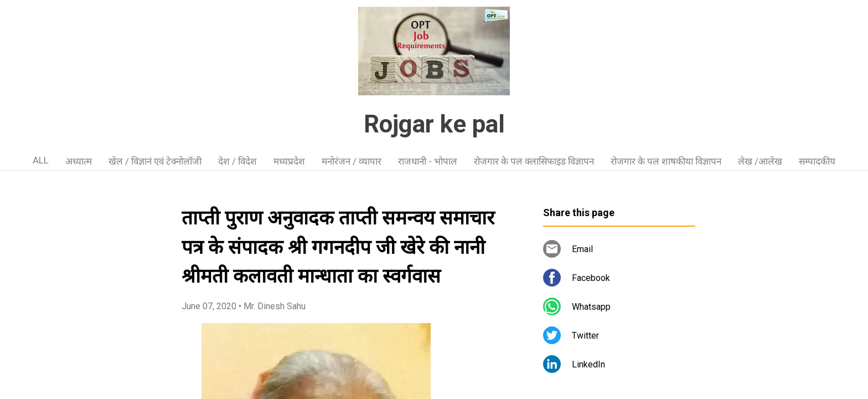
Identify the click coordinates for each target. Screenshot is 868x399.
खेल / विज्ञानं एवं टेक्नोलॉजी (155, 161)
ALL (41, 160)
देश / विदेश (237, 161)
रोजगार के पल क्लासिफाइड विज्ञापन (534, 161)
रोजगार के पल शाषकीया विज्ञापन (666, 161)
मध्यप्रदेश (289, 161)
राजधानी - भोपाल (428, 161)
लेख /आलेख (760, 161)
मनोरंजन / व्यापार (352, 161)
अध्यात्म (79, 161)
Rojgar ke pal (434, 124)
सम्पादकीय (817, 161)
